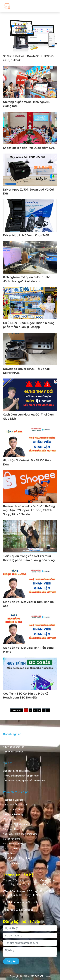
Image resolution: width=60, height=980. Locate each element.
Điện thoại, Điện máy (13, 814)
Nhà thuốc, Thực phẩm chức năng (20, 834)
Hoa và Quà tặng (11, 863)
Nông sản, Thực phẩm (14, 829)
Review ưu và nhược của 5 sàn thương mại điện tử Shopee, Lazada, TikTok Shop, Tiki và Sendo (29, 510)
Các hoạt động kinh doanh (16, 771)
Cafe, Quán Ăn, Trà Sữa (15, 805)
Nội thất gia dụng (12, 849)
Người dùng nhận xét (14, 747)
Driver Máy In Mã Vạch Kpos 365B (26, 235)
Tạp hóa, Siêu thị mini (14, 810)
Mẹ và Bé (8, 853)
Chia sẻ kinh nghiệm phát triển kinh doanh (24, 781)
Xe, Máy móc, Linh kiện (14, 844)
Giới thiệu (8, 742)
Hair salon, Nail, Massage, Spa (18, 824)
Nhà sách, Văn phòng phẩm (17, 858)
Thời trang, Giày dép (13, 800)
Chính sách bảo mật (13, 752)
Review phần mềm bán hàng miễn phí (21, 776)
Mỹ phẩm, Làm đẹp (12, 819)
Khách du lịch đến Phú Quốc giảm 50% (29, 148)
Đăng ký (11, 961)
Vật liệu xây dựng (12, 839)
